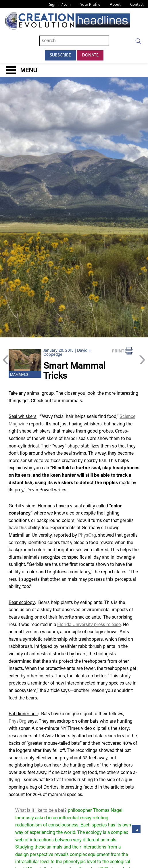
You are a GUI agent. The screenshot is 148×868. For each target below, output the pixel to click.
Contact (137, 5)
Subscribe (60, 55)
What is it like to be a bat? (41, 811)
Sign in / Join (60, 5)
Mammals (19, 375)
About (115, 5)
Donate (90, 55)
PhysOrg (87, 535)
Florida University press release (89, 625)
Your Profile (90, 5)
